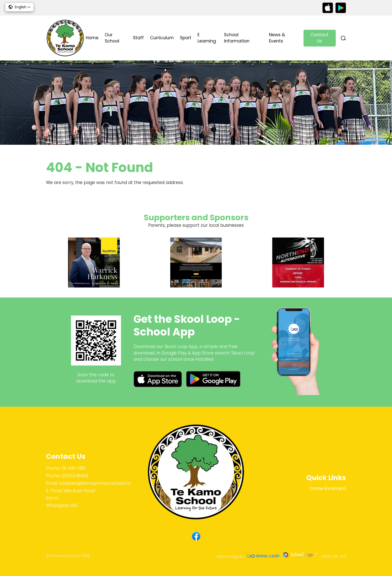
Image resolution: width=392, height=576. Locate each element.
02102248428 (75, 476)
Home (92, 38)
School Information (237, 38)
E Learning (207, 38)
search (343, 38)
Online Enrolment (328, 488)
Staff (138, 38)
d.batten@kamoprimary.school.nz (95, 483)
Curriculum (162, 38)
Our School (112, 38)
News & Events (277, 38)
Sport (186, 38)
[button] (19, 7)
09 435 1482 (74, 468)
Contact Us (319, 38)
